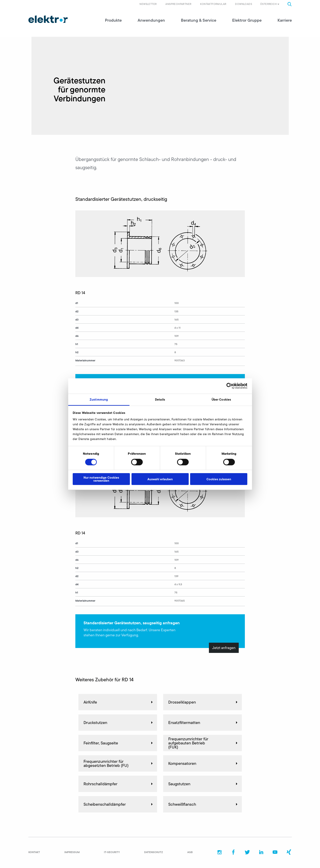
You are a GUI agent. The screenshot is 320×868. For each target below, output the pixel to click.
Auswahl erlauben (160, 479)
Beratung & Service (199, 20)
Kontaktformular (213, 4)
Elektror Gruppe (247, 20)
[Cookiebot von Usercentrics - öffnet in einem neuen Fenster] (229, 386)
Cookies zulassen (219, 479)
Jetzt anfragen (224, 648)
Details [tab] (160, 399)
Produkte (113, 20)
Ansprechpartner (178, 4)
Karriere (285, 20)
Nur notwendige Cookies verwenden (101, 479)
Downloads (244, 4)
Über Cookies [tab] (221, 399)
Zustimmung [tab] (99, 399)
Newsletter (148, 4)
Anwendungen (151, 20)
